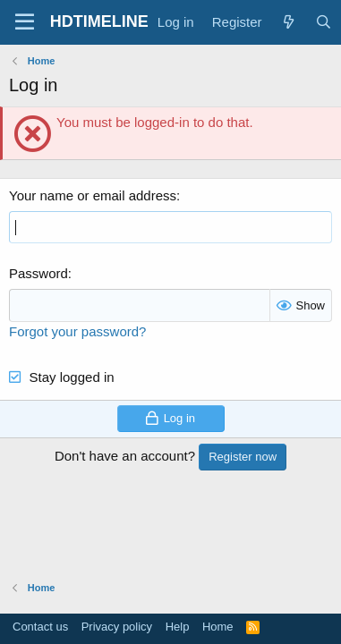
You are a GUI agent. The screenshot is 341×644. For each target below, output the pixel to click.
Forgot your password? (77, 331)
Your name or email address (93, 195)
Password (38, 273)
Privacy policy (117, 627)
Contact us (40, 627)
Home (218, 627)
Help (178, 627)
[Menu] (25, 22)
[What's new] (289, 22)
